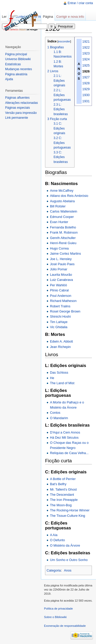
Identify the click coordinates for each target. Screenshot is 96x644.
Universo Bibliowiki (18, 59)
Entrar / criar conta (80, 3)
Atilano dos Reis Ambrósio (69, 196)
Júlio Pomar (59, 269)
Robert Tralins (60, 306)
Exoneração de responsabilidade (65, 626)
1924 (86, 59)
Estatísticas (13, 64)
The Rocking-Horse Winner (70, 510)
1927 (86, 77)
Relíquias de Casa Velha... (69, 453)
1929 (86, 89)
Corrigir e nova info (70, 17)
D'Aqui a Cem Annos (65, 432)
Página (48, 17)
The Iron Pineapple (64, 500)
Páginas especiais (18, 108)
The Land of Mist (62, 383)
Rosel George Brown (65, 311)
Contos (55, 413)
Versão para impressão (21, 113)
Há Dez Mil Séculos (64, 438)
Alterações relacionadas (22, 103)
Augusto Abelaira (62, 201)
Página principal (16, 54)
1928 (86, 83)
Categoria (54, 570)
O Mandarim (59, 418)
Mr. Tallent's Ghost (63, 489)
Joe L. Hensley (61, 259)
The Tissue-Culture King (67, 516)
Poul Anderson (61, 296)
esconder (64, 41)
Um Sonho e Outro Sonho (69, 560)
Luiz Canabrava (61, 280)
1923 (86, 53)
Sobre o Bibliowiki (55, 617)
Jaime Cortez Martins (65, 254)
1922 (86, 47)
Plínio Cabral (59, 290)
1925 (86, 65)
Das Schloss (59, 372)
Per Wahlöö (58, 285)
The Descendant (62, 495)
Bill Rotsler (58, 206)
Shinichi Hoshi (60, 316)
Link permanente (17, 118)
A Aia (54, 535)
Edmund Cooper (62, 217)
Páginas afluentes (17, 98)
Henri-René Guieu (63, 243)
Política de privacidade (58, 609)
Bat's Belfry (58, 484)
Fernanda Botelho (63, 227)
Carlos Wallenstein (63, 211)
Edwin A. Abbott (61, 341)
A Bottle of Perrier (63, 479)
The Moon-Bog (61, 505)
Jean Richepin (60, 347)
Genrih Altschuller (63, 238)
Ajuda (9, 79)
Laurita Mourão (61, 275)
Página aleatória (16, 74)
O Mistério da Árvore (65, 545)
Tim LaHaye (59, 322)
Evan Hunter (59, 222)
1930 (86, 95)
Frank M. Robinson (64, 232)
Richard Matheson (63, 301)
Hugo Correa (59, 248)
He (52, 378)
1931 (86, 101)
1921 (86, 42)
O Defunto (57, 540)
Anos (68, 570)
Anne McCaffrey (62, 191)
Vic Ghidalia (59, 327)
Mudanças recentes (19, 69)
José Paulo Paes (62, 264)
